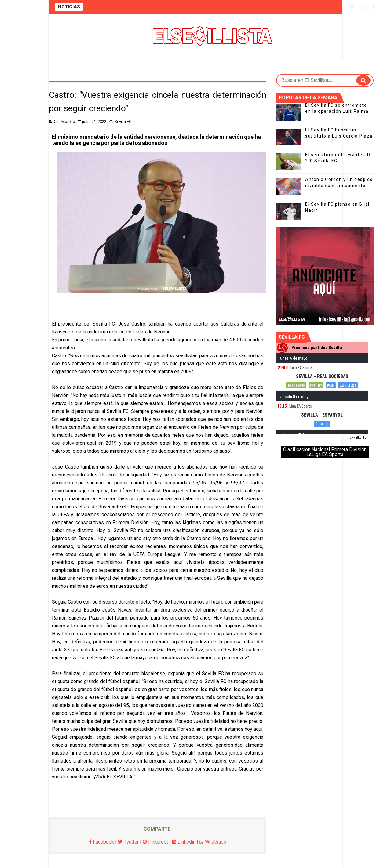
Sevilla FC (123, 121)
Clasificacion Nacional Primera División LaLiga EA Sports (325, 452)
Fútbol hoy (361, 438)
